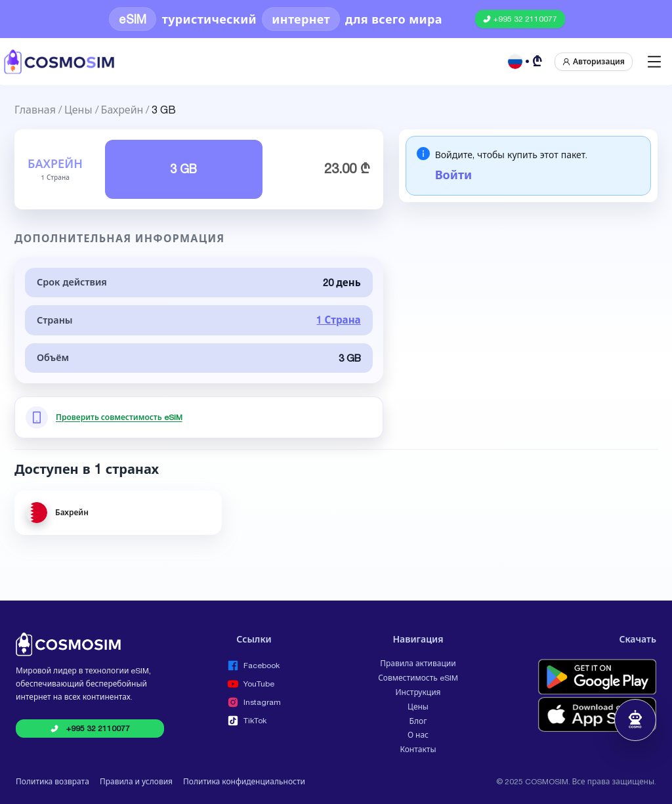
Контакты (418, 750)
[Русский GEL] (526, 62)
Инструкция (418, 692)
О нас (418, 735)
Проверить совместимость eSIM (119, 417)
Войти (453, 175)
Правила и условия (136, 782)
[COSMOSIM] (59, 62)
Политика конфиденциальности (244, 782)
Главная (35, 109)
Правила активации (418, 664)
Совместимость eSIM (418, 678)
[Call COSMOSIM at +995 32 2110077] (520, 19)
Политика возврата (52, 782)
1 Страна (338, 320)
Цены (78, 109)
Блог (418, 721)
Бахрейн (122, 109)
